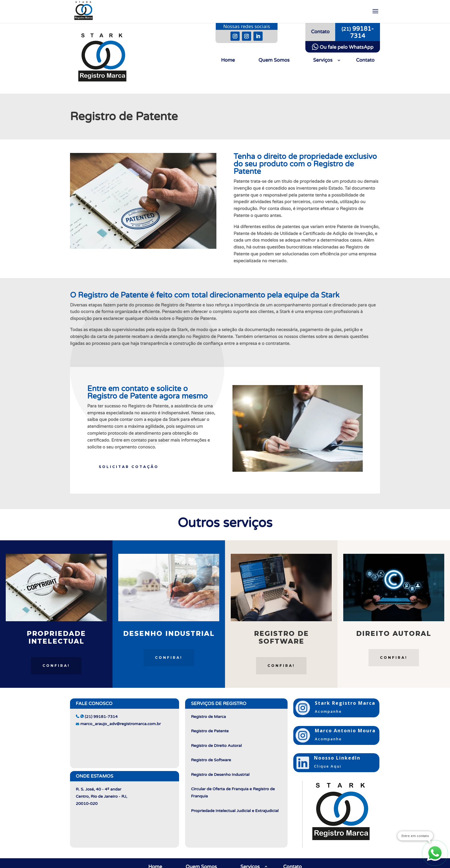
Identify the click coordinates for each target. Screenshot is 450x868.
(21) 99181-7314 (97, 717)
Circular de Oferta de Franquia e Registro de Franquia (233, 793)
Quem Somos (274, 61)
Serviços (323, 61)
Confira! (56, 666)
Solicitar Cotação (129, 467)
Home (228, 61)
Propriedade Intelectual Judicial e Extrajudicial (235, 811)
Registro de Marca (208, 717)
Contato (365, 61)
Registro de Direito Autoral (216, 746)
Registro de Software (211, 760)
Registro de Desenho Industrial (220, 775)
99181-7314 (358, 32)
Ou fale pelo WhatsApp (343, 47)
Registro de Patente (210, 731)
